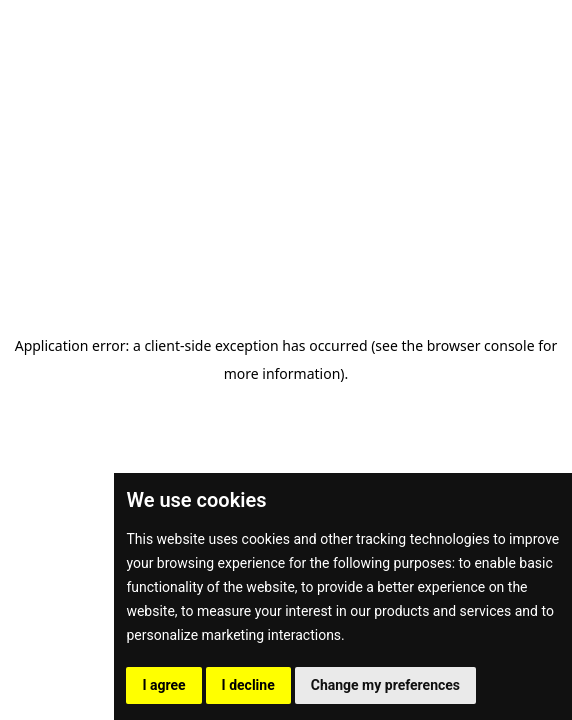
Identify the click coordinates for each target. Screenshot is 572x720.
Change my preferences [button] (385, 685)
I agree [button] (163, 685)
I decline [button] (248, 685)
